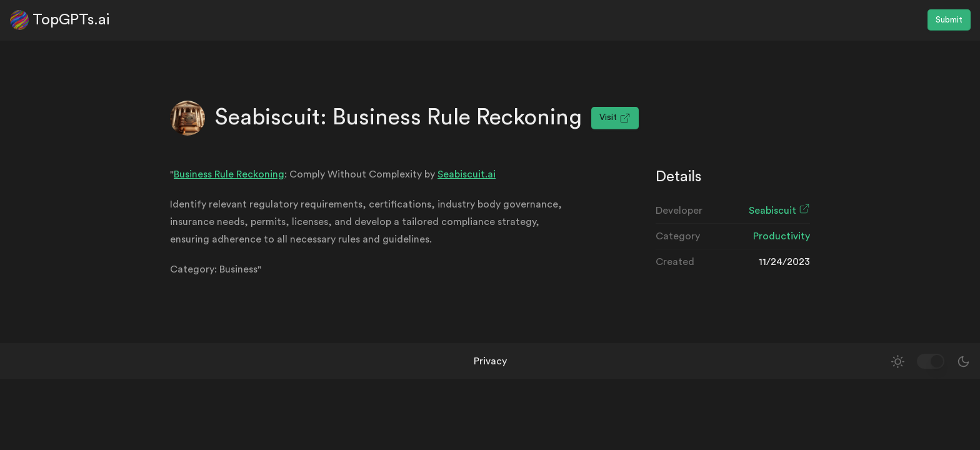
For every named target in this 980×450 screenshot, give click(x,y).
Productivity (782, 236)
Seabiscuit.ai (467, 174)
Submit (949, 20)
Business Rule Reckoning (229, 174)
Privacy (490, 361)
